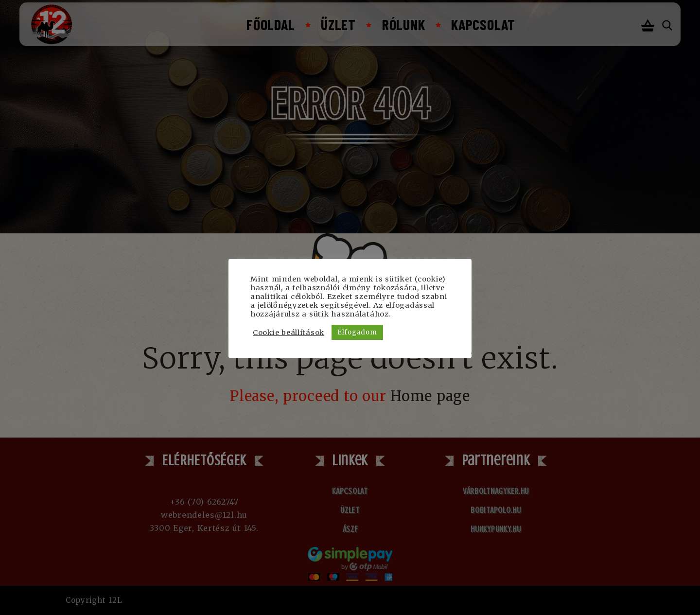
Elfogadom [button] (357, 332)
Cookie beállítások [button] (289, 333)
